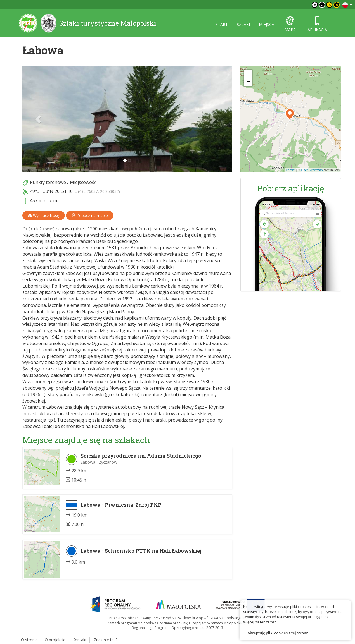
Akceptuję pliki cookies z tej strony (278, 633)
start (222, 24)
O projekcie (55, 640)
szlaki (243, 24)
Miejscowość (83, 182)
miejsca (267, 24)
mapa (290, 24)
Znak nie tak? (106, 640)
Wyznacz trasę (44, 215)
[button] (38, 119)
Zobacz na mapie (90, 215)
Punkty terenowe (48, 182)
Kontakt (80, 640)
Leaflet (291, 170)
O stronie (29, 640)
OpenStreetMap (312, 170)
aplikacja (317, 24)
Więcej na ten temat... (261, 622)
